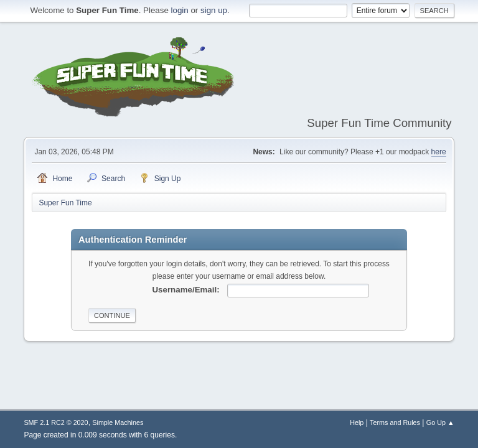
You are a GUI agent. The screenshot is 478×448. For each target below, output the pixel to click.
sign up (214, 10)
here (439, 152)
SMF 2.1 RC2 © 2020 (56, 422)
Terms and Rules (395, 422)
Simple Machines (118, 422)
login (180, 10)
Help (357, 422)
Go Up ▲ (440, 422)
